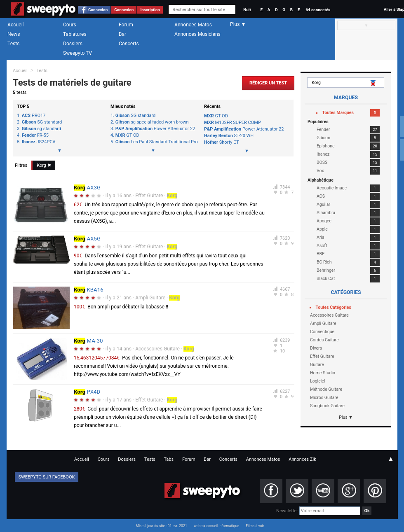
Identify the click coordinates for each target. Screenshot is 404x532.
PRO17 (34, 116)
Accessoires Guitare (157, 349)
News (14, 34)
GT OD (127, 135)
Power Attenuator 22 (155, 129)
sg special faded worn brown (152, 122)
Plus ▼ (346, 417)
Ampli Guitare (150, 298)
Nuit (247, 10)
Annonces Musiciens (197, 34)
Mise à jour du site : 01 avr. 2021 (161, 526)
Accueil (16, 25)
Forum (126, 25)
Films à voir (255, 526)
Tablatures (75, 34)
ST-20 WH (229, 136)
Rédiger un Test (268, 83)
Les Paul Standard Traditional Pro (156, 142)
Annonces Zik (302, 459)
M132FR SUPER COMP (233, 122)
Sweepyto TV (78, 53)
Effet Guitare (149, 196)
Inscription (150, 10)
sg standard (41, 129)
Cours (70, 25)
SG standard (42, 122)
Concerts (129, 44)
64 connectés (318, 10)
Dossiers (73, 44)
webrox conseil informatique (216, 526)
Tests (13, 44)
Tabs (169, 459)
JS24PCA (39, 142)
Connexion (98, 10)
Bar (122, 34)
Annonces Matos (193, 25)
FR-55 (35, 135)
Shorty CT (222, 142)
